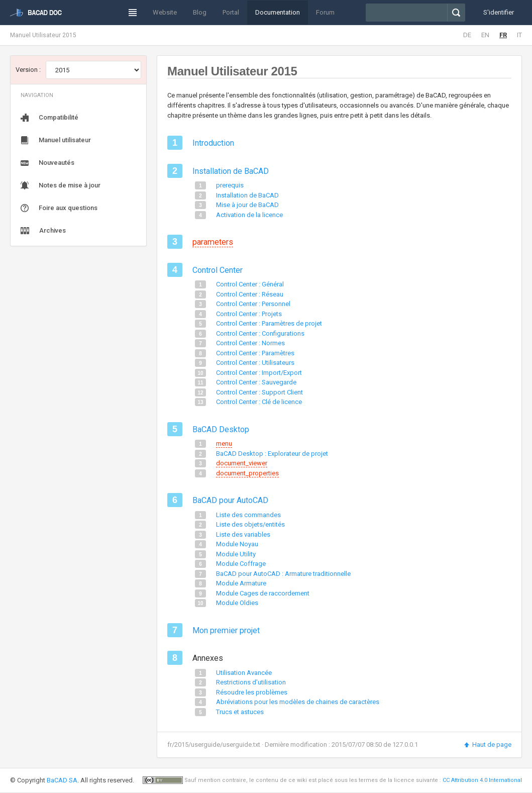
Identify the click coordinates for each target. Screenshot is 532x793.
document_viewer (242, 463)
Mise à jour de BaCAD (247, 205)
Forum (325, 12)
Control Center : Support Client (259, 392)
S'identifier (499, 12)
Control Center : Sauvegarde (256, 382)
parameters (213, 242)
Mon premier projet (226, 630)
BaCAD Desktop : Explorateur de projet (272, 454)
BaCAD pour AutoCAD (230, 500)
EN (485, 35)
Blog (200, 12)
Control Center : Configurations (260, 333)
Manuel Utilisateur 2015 (43, 35)
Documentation (278, 12)
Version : (28, 70)
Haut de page (487, 745)
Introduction (213, 143)
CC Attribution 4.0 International (482, 780)
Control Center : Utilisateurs (255, 363)
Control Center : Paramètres (255, 353)
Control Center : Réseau (250, 294)
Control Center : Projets (249, 314)
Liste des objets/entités (250, 524)
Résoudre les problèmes (252, 692)
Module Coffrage (241, 564)
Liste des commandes (248, 515)
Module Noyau (237, 544)
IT (519, 35)
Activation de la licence (249, 215)
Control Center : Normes (250, 343)
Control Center (218, 270)
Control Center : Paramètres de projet (269, 323)
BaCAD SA (62, 780)
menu (224, 443)
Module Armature (241, 583)
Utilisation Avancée (244, 673)
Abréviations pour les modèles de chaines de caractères (298, 702)
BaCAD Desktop (221, 429)
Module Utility (236, 554)
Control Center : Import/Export (259, 373)
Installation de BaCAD (231, 171)
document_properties (247, 473)
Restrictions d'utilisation (251, 682)
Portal (231, 12)
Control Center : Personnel (253, 304)
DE (467, 35)
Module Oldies (237, 603)
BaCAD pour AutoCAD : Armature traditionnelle (283, 574)
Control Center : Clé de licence (259, 402)
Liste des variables (243, 534)
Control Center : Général (250, 284)
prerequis (230, 185)
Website (165, 12)
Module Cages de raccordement (263, 593)
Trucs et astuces (240, 712)
